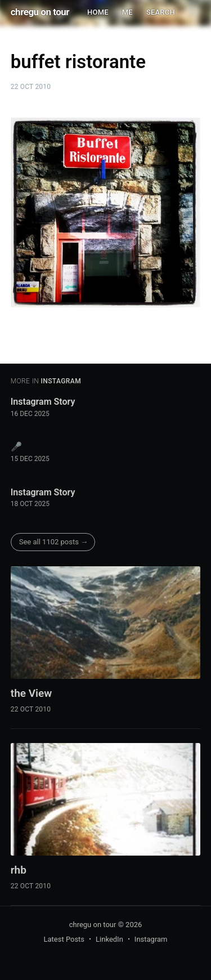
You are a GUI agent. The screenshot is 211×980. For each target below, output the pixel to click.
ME (127, 12)
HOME (98, 12)
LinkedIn (109, 939)
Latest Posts (64, 939)
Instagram (151, 939)
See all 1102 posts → (53, 542)
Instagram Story (43, 402)
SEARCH (161, 12)
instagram (61, 381)
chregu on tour (40, 12)
